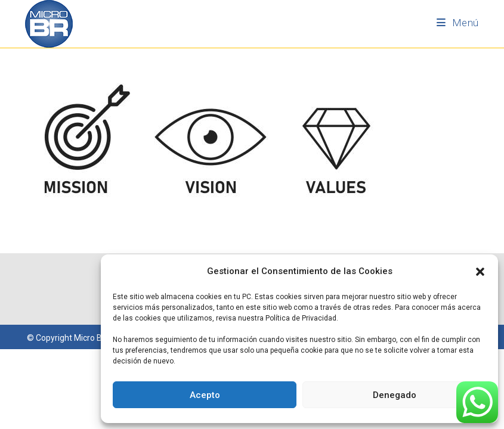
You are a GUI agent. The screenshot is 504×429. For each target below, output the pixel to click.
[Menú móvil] (458, 23)
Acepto (205, 395)
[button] (480, 272)
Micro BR (91, 338)
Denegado (395, 395)
